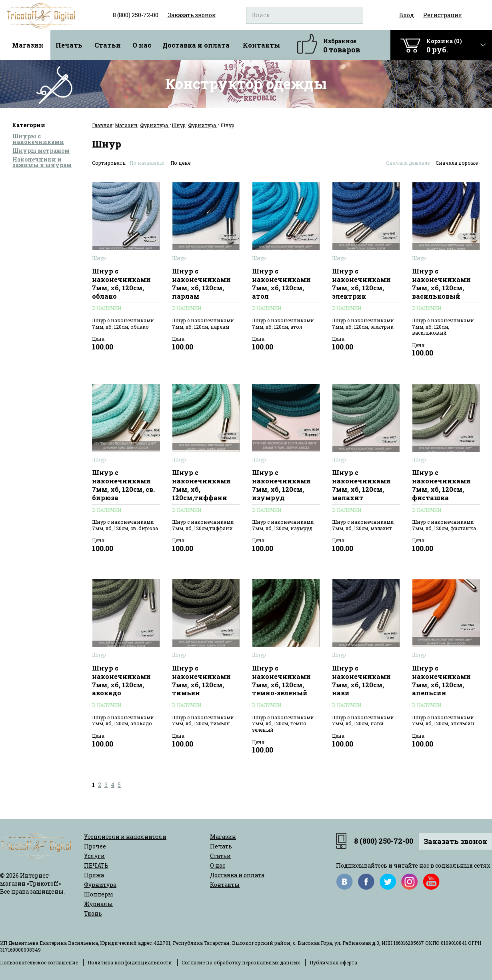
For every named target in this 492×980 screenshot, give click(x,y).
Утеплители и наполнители (125, 837)
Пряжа (94, 875)
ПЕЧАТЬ (96, 865)
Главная (102, 125)
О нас (142, 45)
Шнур (179, 125)
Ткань (93, 913)
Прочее (95, 846)
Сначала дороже (457, 163)
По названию (147, 163)
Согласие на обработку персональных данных (241, 962)
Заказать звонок (455, 841)
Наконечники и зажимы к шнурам (42, 162)
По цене (180, 163)
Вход (407, 15)
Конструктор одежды (246, 84)
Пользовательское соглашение (39, 962)
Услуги (94, 856)
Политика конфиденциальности (130, 962)
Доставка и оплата (196, 45)
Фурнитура (155, 125)
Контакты (261, 45)
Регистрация (443, 15)
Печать (69, 45)
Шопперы (99, 894)
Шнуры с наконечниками (38, 139)
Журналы (98, 904)
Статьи (108, 45)
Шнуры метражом (41, 151)
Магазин (28, 45)
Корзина (444, 46)
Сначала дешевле (408, 163)
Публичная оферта (333, 962)
